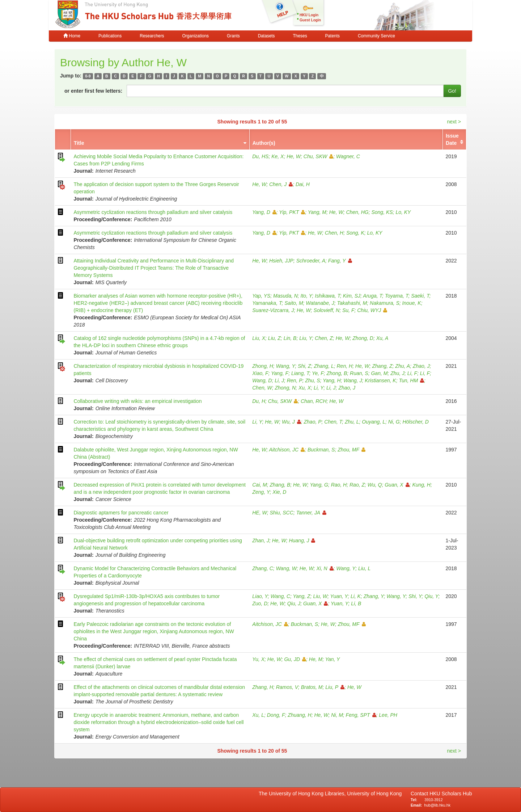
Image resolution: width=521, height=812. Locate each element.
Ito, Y (306, 296)
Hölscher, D (415, 422)
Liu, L (364, 568)
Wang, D (262, 380)
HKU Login (309, 15)
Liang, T (300, 373)
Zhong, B (337, 373)
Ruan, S (359, 373)
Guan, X (397, 485)
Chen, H (334, 233)
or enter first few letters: (93, 91)
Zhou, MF (351, 450)
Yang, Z (302, 596)
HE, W (259, 513)
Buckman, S (321, 450)
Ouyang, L (374, 422)
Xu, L (258, 715)
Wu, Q (375, 485)
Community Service (376, 36)
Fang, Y (340, 261)
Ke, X (278, 156)
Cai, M (259, 485)
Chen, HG (357, 212)
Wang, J (353, 380)
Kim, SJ (352, 296)
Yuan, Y (339, 596)
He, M (316, 659)
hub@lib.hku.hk (437, 805)
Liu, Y (306, 338)
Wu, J (291, 422)
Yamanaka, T (267, 303)
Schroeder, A (311, 261)
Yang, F (280, 373)
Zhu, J (397, 373)
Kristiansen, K (380, 380)
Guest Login (310, 20)
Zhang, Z (382, 366)
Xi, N (325, 568)
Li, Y (319, 388)
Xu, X (305, 388)
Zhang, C (263, 568)
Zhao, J (421, 366)
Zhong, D (363, 338)
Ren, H (344, 366)
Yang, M (317, 212)
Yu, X (258, 659)
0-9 (88, 76)
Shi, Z (304, 366)
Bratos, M (312, 687)
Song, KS (382, 212)
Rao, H (339, 485)
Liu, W (320, 596)
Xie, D (279, 492)
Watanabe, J (320, 303)
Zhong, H (263, 366)
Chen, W (262, 388)
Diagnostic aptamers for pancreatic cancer (121, 513)
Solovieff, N (327, 310)
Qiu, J (294, 603)
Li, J (279, 380)
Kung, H (421, 485)
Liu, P (335, 687)
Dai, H (303, 184)
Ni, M (337, 715)
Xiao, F (260, 373)
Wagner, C (348, 156)
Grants (233, 36)
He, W (294, 156)
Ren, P (295, 380)
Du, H (259, 401)
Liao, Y (260, 596)
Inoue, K (412, 303)
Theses (300, 36)
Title (79, 143)
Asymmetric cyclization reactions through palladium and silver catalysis (153, 212)
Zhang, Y (374, 596)
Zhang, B (280, 485)
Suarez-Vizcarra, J (273, 310)
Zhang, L (324, 366)
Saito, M (294, 303)
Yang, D (264, 212)
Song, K (355, 233)
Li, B (356, 603)
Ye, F (318, 373)
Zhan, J (261, 540)
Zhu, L (352, 422)
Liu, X (259, 338)
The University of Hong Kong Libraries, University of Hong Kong (332, 794)
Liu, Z (274, 338)
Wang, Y (286, 366)
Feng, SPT (361, 715)
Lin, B (290, 338)
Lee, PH (388, 715)
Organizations (196, 36)
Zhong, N (285, 388)
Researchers (152, 36)
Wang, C (280, 596)
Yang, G (319, 485)
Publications (110, 36)
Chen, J (281, 184)
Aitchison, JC (287, 450)
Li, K (356, 596)
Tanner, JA (311, 513)
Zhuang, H (299, 715)
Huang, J (302, 540)
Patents (332, 36)
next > (454, 122)
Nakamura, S (385, 303)
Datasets (266, 36)
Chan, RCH (314, 401)
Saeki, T (420, 296)
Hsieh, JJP (281, 261)
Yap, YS (261, 296)
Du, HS (260, 156)
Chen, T (333, 422)
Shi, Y (415, 596)
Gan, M (379, 373)
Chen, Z (324, 338)
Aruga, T (372, 296)
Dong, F (276, 715)
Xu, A (382, 338)
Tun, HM (411, 380)
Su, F (348, 310)
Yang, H (332, 380)
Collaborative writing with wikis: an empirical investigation (137, 401)
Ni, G (394, 422)
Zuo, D (260, 603)
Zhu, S (312, 380)
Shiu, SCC (281, 513)
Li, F (412, 373)
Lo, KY (403, 212)
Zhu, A (403, 366)
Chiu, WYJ (372, 310)
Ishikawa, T (327, 296)
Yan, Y (333, 659)
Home (72, 36)
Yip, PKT (292, 212)
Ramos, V (287, 687)
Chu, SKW (318, 156)
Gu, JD (295, 659)
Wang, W (286, 568)
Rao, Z (357, 485)
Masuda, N (285, 296)
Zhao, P (313, 422)
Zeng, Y (261, 492)
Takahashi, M (352, 303)
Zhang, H (263, 687)
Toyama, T (397, 296)
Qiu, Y (431, 596)
